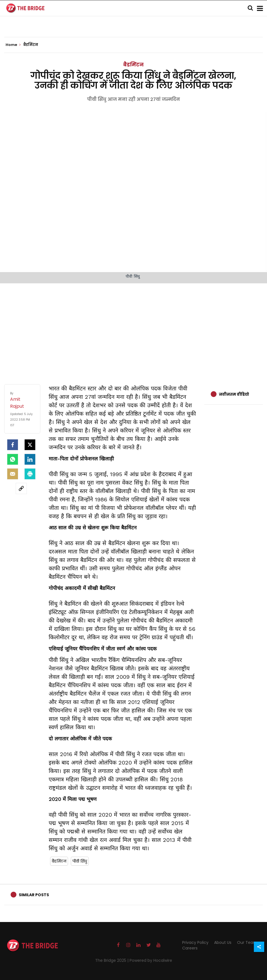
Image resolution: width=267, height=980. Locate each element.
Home (13, 45)
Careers (190, 948)
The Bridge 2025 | (112, 960)
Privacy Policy (195, 942)
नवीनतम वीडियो (234, 394)
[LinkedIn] (30, 459)
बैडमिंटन (133, 65)
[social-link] (21, 488)
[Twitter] (30, 445)
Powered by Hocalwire (151, 960)
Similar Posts (34, 895)
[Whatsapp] (13, 459)
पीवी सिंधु (80, 861)
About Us (223, 942)
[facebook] (13, 445)
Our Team (247, 942)
